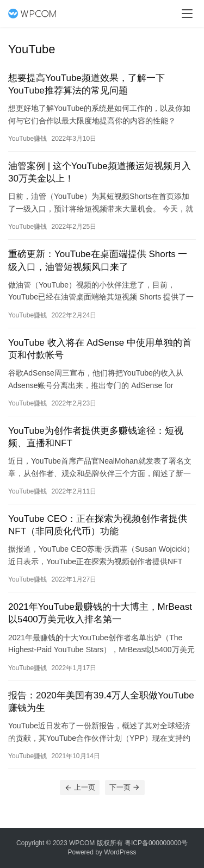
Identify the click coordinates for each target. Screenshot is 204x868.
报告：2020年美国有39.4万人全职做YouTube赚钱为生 (101, 702)
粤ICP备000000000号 (156, 843)
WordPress (120, 852)
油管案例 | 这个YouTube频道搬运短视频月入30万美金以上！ (100, 172)
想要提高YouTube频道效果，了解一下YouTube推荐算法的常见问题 (86, 84)
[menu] (187, 14)
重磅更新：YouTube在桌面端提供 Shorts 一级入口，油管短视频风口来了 (98, 260)
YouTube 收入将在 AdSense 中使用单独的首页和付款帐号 (100, 349)
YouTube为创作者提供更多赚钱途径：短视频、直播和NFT (96, 437)
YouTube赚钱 (27, 139)
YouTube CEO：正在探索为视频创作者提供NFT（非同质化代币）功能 (98, 525)
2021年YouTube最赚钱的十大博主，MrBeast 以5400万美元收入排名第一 (100, 613)
